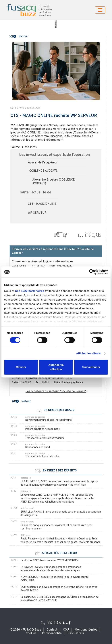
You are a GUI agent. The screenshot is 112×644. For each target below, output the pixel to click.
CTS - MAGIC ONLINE (42, 204)
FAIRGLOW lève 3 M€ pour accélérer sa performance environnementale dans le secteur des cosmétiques (51, 569)
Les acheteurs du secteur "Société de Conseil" (56, 391)
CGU (66, 630)
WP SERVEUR (37, 213)
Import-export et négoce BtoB (43, 429)
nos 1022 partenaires (30, 291)
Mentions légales (86, 630)
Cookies (31, 633)
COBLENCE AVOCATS (44, 171)
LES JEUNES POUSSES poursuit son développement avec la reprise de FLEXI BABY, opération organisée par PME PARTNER (59, 483)
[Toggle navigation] (100, 10)
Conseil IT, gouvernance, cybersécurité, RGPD (42, 378)
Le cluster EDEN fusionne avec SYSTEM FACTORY (50, 561)
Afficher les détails (88, 353)
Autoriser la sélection (56, 367)
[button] (19, 36)
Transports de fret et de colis (42, 456)
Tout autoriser (91, 367)
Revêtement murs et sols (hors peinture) (49, 420)
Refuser (21, 367)
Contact (52, 630)
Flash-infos (29, 147)
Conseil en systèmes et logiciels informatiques (43, 262)
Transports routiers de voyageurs (45, 438)
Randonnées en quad (37, 447)
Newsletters (76, 633)
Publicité (56, 24)
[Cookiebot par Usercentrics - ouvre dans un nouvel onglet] (92, 272)
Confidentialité (52, 633)
